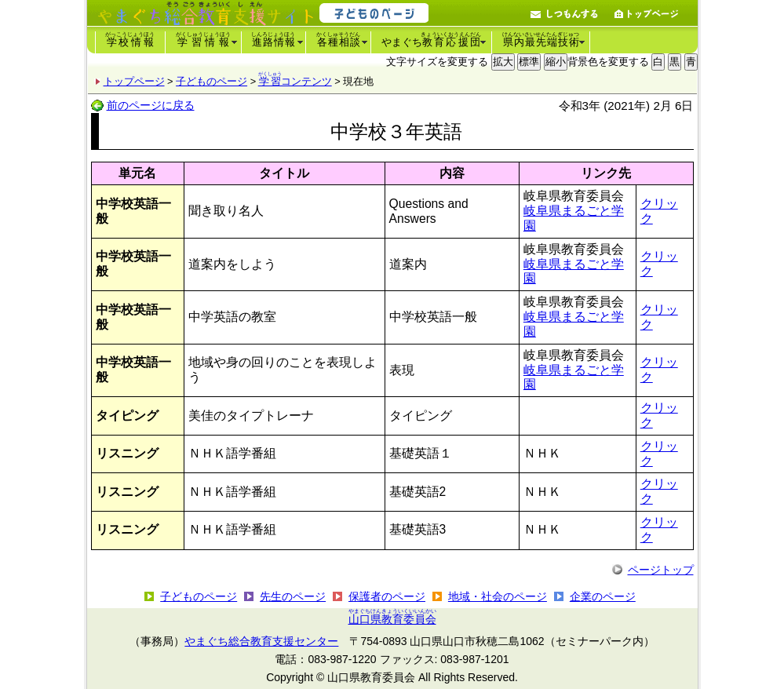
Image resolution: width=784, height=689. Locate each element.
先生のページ (293, 596)
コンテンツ (295, 81)
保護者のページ (387, 596)
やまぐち (432, 40)
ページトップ (661, 570)
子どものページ (211, 81)
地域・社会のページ (498, 596)
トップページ (134, 81)
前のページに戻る (151, 105)
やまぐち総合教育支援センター (261, 641)
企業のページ (603, 596)
